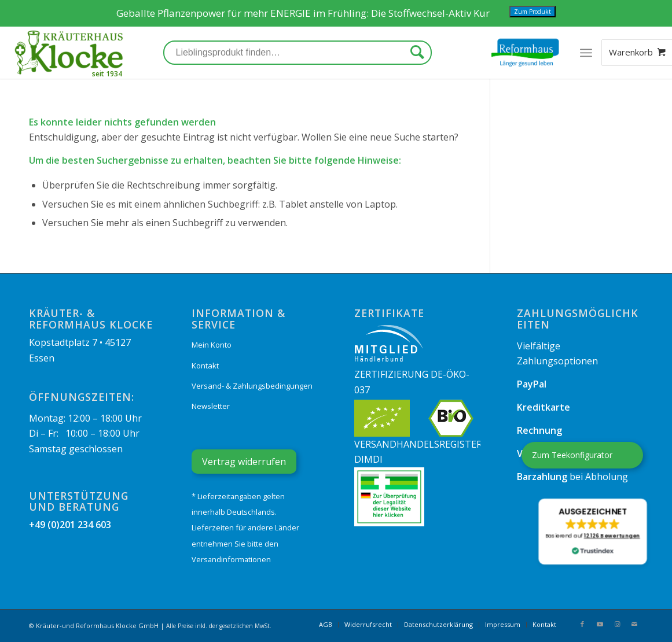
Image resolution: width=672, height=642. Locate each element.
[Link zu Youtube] (600, 624)
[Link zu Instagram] (617, 624)
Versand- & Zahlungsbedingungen (252, 386)
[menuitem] (326, 625)
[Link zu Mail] (634, 624)
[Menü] (586, 53)
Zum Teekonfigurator (572, 455)
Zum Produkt (533, 12)
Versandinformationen (231, 559)
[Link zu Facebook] (582, 624)
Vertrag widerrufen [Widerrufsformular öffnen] (244, 462)
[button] (592, 532)
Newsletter (211, 406)
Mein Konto (212, 345)
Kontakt (205, 366)
